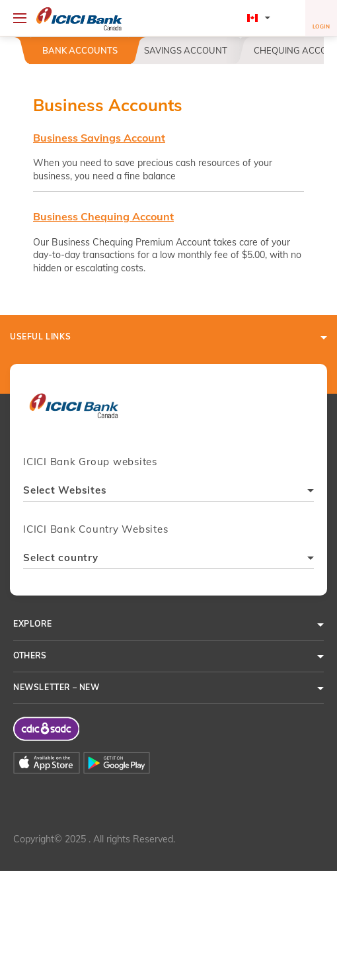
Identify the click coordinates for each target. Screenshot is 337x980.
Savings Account (186, 50)
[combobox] (168, 492)
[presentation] (74, 412)
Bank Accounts (80, 50)
